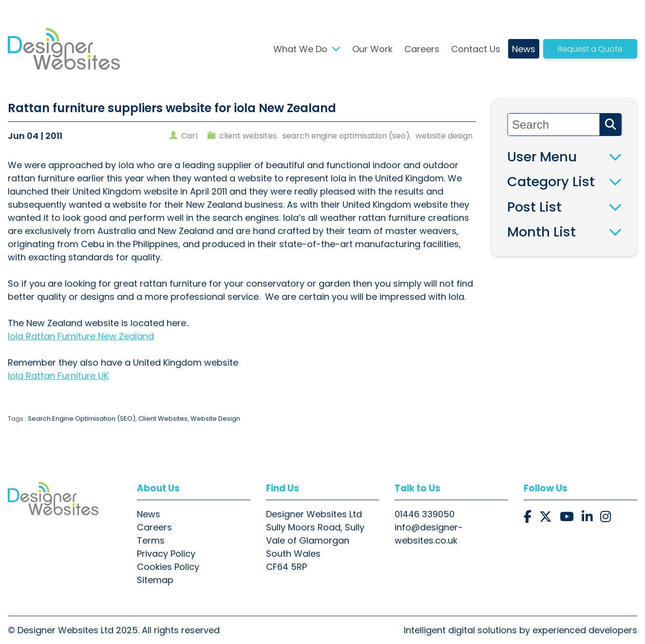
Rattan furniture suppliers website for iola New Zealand (172, 108)
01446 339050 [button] (425, 514)
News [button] (524, 49)
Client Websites (163, 419)
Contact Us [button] (476, 49)
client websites (248, 136)
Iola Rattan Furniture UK (58, 376)
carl (189, 136)
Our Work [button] (372, 49)
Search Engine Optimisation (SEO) (82, 419)
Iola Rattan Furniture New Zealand (81, 336)
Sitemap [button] (155, 580)
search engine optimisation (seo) (346, 136)
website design (444, 136)
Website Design (215, 419)
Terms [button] (151, 540)
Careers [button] (422, 49)
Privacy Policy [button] (166, 554)
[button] (64, 49)
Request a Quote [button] (590, 49)
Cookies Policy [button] (168, 567)
